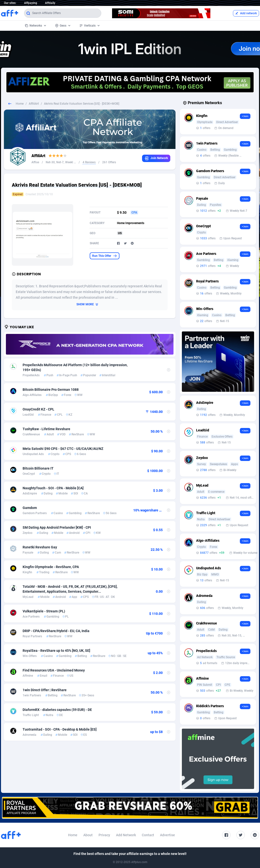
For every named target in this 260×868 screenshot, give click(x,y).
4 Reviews (89, 162)
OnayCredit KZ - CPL (38, 409)
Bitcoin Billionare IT (38, 468)
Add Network (126, 835)
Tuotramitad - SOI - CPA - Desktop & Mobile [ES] (60, 729)
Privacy (104, 835)
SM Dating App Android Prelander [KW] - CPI (57, 527)
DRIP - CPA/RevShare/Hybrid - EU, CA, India (56, 631)
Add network (246, 13)
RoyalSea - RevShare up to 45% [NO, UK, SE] (56, 651)
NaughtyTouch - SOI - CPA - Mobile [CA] (53, 488)
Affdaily (50, 3)
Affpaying (31, 3)
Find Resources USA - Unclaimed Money (54, 670)
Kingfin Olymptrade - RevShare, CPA (51, 567)
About (88, 835)
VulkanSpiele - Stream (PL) (44, 611)
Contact (148, 835)
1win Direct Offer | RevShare (45, 690)
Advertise (167, 835)
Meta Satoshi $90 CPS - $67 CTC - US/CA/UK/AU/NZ (63, 449)
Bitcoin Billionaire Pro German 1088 (51, 390)
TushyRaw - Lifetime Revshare (46, 429)
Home (20, 104)
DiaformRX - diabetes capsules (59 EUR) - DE (57, 710)
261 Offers (109, 162)
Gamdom (30, 508)
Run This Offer (105, 256)
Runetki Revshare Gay (40, 547)
